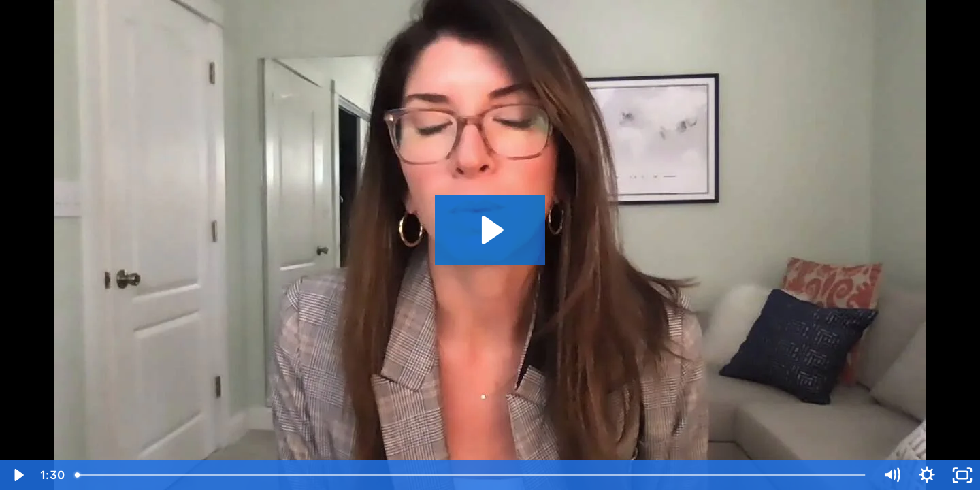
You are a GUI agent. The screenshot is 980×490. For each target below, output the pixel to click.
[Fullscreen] (962, 475)
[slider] (471, 475)
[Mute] (892, 475)
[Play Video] (18, 475)
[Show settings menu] (927, 475)
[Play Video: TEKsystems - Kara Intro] (490, 230)
